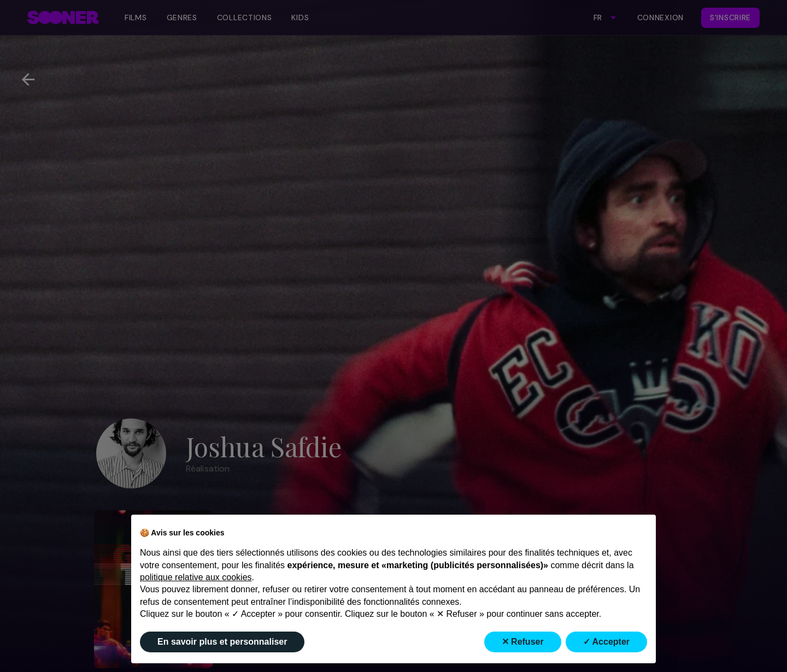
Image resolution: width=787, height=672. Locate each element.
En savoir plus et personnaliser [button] (222, 642)
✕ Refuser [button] (523, 642)
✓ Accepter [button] (606, 642)
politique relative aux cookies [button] (196, 577)
